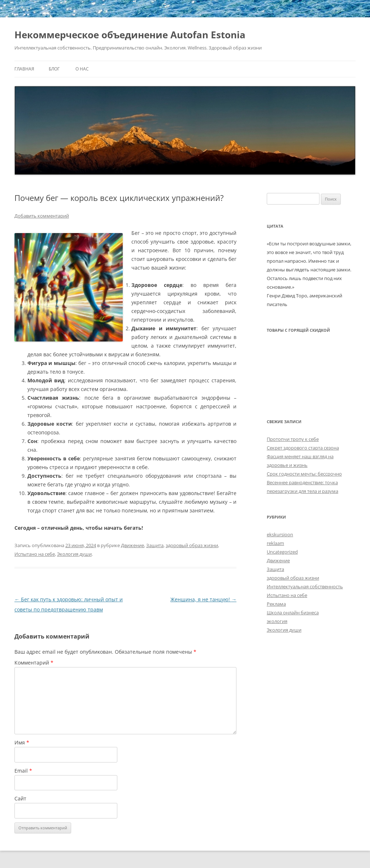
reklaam (275, 543)
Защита (155, 545)
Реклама (276, 604)
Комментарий (34, 663)
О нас (82, 69)
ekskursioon (280, 534)
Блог (54, 69)
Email (23, 771)
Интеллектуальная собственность (305, 586)
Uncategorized (282, 552)
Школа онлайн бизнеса (293, 613)
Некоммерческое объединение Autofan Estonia (130, 35)
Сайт (20, 798)
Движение (132, 545)
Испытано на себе (35, 554)
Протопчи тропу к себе (293, 439)
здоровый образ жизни (192, 545)
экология (277, 621)
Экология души (74, 554)
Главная (24, 69)
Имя (22, 742)
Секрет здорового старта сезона (303, 448)
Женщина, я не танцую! (203, 599)
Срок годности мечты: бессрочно (304, 474)
